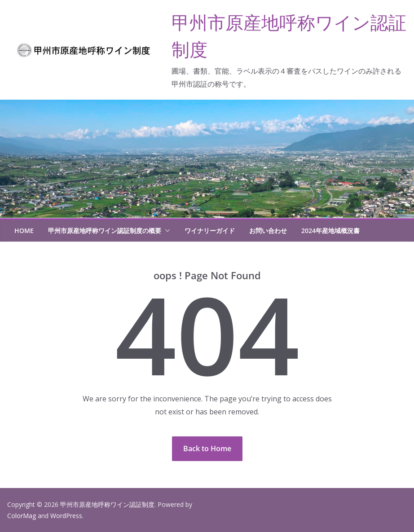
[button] (166, 231)
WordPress (66, 516)
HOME (24, 231)
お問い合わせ (268, 231)
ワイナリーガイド (210, 231)
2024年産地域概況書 (330, 231)
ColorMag (22, 516)
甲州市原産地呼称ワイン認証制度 (107, 504)
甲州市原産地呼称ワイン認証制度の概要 (105, 231)
